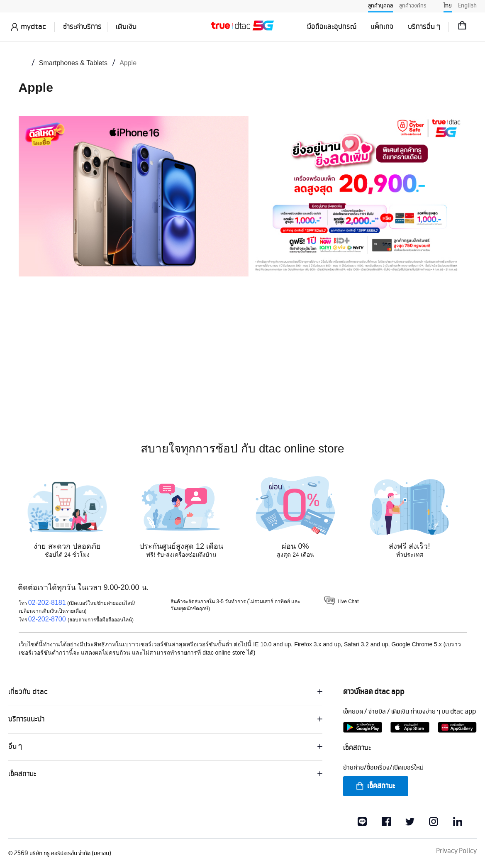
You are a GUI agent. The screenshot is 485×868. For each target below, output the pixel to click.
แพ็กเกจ (382, 27)
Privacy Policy (456, 851)
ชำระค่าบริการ (82, 27)
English (467, 6)
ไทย (448, 6)
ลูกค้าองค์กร (413, 6)
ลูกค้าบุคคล (380, 6)
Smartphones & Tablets (73, 63)
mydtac (33, 27)
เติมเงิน (126, 27)
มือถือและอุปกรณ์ (332, 27)
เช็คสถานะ (375, 786)
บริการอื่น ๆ (424, 27)
